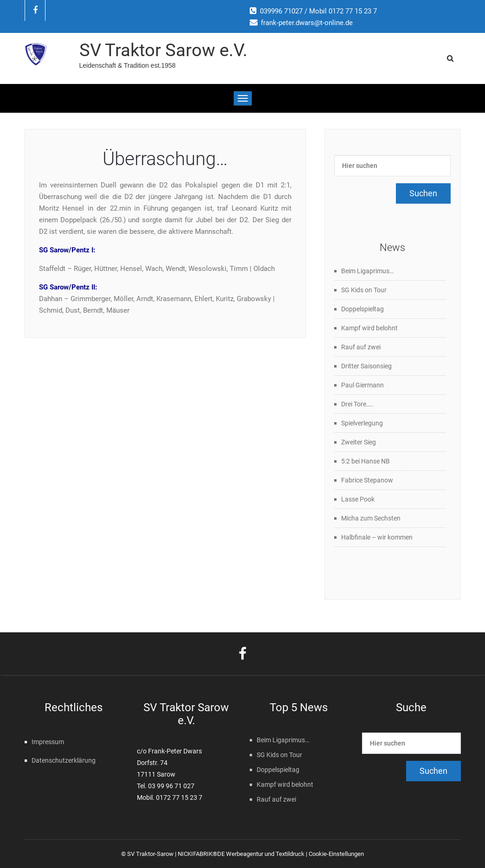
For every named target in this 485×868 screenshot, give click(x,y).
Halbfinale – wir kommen (377, 537)
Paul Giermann (362, 385)
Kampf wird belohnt (369, 328)
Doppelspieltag (362, 309)
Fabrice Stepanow (367, 480)
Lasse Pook (358, 499)
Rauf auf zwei (361, 347)
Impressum (48, 742)
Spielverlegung (362, 423)
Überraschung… (165, 159)
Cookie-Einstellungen (336, 854)
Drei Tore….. (358, 404)
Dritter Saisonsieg (366, 366)
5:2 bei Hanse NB (365, 461)
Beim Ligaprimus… (367, 271)
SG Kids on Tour (364, 290)
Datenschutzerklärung (64, 760)
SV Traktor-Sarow (150, 854)
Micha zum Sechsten (371, 518)
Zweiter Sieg (359, 442)
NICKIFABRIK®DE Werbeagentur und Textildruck (241, 854)
